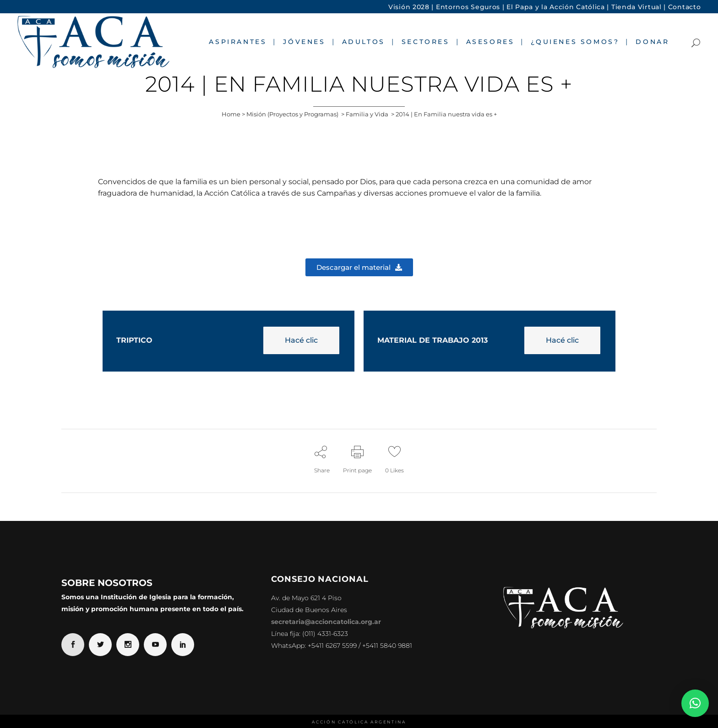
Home (231, 114)
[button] (695, 703)
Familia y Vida (367, 114)
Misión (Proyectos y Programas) (292, 114)
